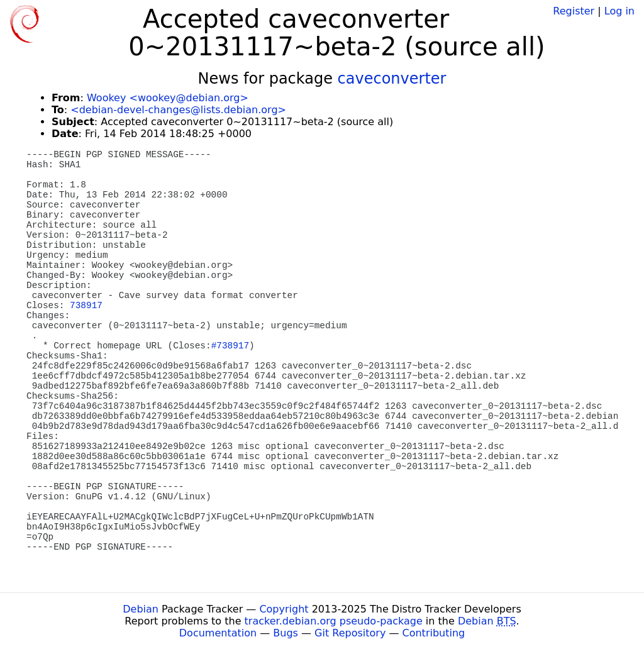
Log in (619, 11)
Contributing (434, 633)
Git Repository (350, 633)
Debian (141, 609)
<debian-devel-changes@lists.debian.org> (178, 110)
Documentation (218, 633)
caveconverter (392, 79)
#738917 (230, 346)
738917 (86, 306)
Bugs (286, 633)
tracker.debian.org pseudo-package (334, 621)
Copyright (284, 609)
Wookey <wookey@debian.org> (168, 98)
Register (574, 11)
